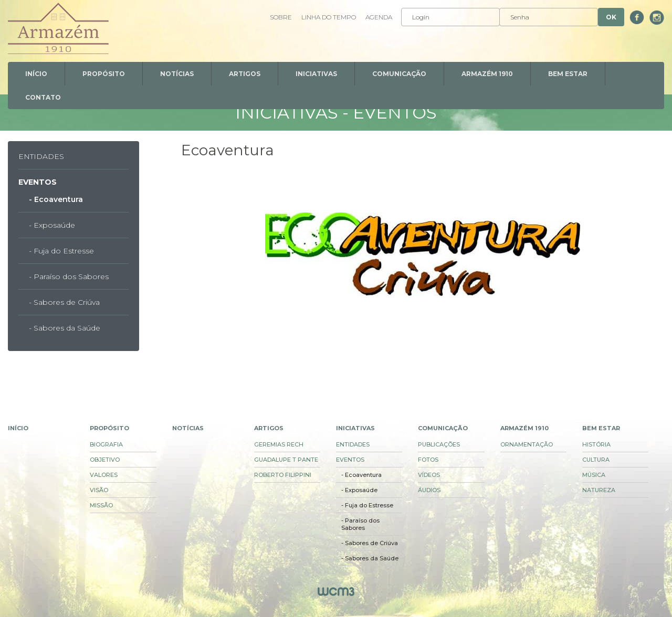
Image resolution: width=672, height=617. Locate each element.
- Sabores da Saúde (65, 328)
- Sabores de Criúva (64, 302)
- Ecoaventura (56, 199)
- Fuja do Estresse (61, 251)
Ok (611, 17)
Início (36, 74)
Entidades (41, 156)
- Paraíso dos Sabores (69, 276)
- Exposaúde (52, 225)
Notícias (177, 74)
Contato (43, 97)
